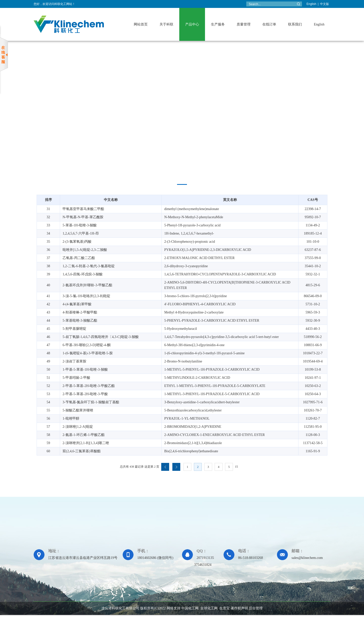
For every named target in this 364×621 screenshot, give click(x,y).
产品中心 (192, 24)
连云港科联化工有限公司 (120, 608)
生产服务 (218, 24)
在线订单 (269, 24)
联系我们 (295, 24)
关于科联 (166, 24)
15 (236, 467)
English (311, 4)
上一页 (165, 467)
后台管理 (256, 608)
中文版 (324, 4)
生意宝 (225, 608)
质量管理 (244, 24)
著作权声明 (239, 608)
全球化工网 (209, 608)
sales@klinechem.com (307, 558)
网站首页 (141, 24)
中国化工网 (190, 608)
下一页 (176, 467)
